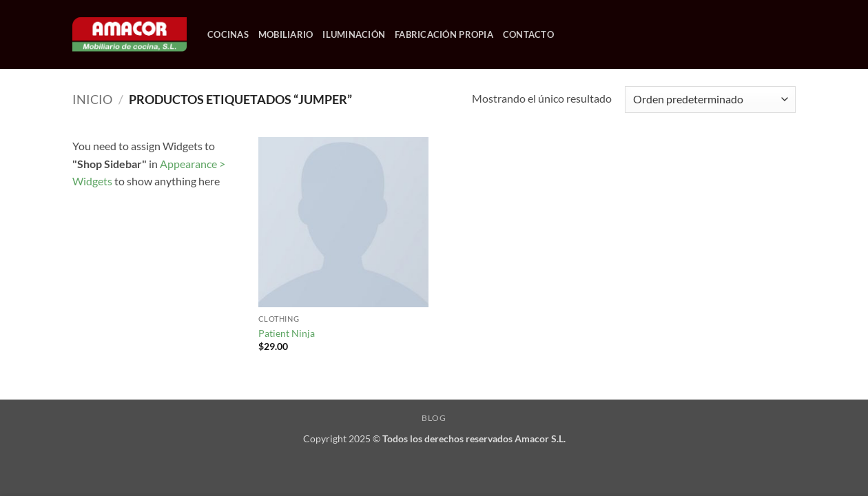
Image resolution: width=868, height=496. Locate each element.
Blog (434, 418)
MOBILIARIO (286, 34)
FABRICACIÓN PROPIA (444, 34)
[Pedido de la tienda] (710, 100)
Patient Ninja (287, 333)
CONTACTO (528, 34)
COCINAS (228, 34)
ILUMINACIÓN (354, 34)
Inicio (92, 99)
